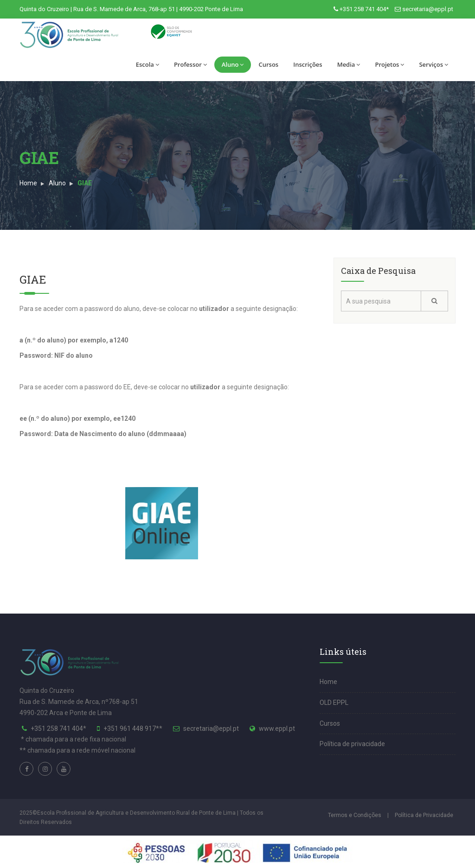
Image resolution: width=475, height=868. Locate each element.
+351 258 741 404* (364, 9)
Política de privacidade (352, 744)
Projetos (389, 64)
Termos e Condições (355, 815)
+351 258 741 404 (57, 729)
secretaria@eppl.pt (428, 9)
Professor (190, 64)
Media (349, 64)
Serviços (433, 64)
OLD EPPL (334, 703)
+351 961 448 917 (130, 729)
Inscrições (308, 64)
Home (28, 183)
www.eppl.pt (277, 729)
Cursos (268, 64)
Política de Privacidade (424, 815)
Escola (148, 64)
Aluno (233, 64)
